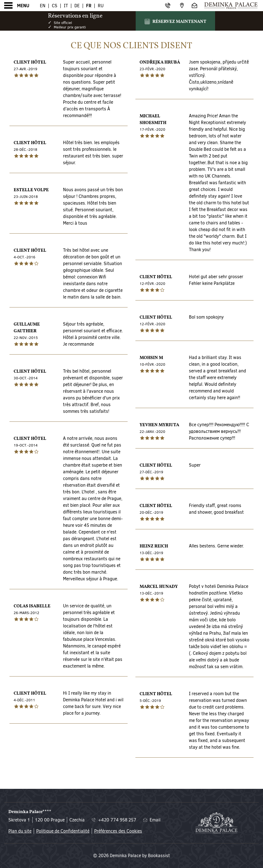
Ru (101, 6)
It (66, 6)
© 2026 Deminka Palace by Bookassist (131, 856)
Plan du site (20, 831)
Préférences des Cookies (118, 831)
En (43, 6)
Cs (55, 6)
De (77, 6)
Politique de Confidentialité (63, 831)
